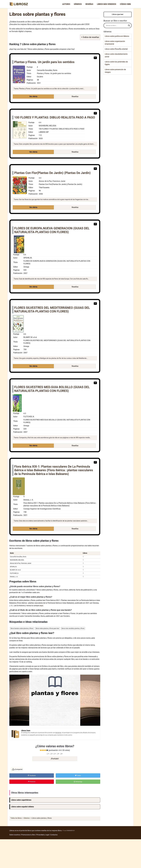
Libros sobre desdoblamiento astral (116, 55)
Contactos (54, 835)
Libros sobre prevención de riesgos (115, 71)
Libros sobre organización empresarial (115, 43)
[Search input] (117, 25)
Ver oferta (33, 96)
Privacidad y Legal (43, 835)
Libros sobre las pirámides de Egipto (116, 63)
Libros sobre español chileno (22, 807)
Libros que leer (118, 14)
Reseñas (89, 4)
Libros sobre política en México (117, 36)
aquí (41, 606)
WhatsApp (78, 782)
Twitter (78, 775)
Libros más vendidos (107, 4)
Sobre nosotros (15, 835)
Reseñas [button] (75, 96)
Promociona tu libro (28, 835)
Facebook (32, 775)
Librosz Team (26, 730)
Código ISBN (125, 4)
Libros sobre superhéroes (21, 800)
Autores (66, 4)
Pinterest (32, 782)
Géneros (78, 4)
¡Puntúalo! (55, 759)
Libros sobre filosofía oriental (116, 49)
